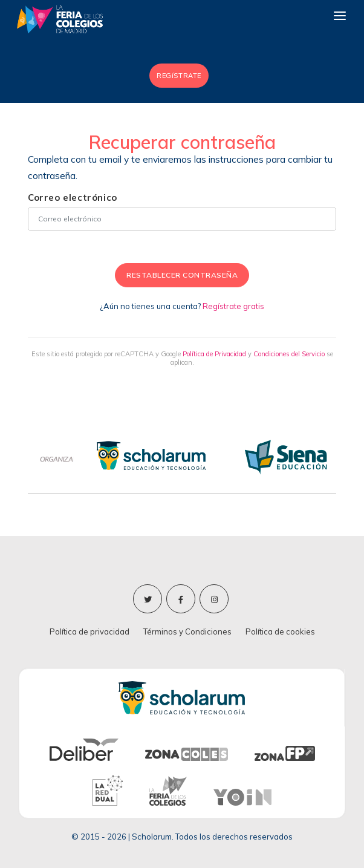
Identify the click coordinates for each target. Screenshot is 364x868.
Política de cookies (280, 631)
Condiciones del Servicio (289, 354)
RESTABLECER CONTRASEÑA (182, 275)
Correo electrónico (73, 197)
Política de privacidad (89, 631)
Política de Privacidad (214, 354)
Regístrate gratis (233, 306)
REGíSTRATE (179, 76)
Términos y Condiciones (187, 631)
